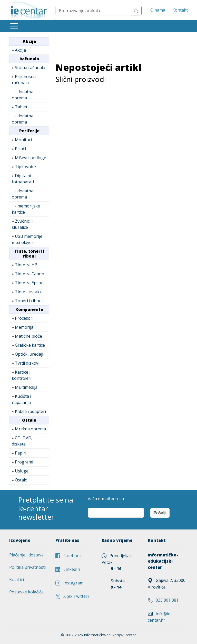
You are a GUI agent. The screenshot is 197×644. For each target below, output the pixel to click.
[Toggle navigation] (14, 26)
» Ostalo (20, 480)
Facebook (69, 556)
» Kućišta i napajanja (21, 399)
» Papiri (19, 453)
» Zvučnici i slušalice (22, 224)
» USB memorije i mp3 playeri (28, 239)
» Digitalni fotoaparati (23, 179)
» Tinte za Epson (28, 283)
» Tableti (20, 107)
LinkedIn (68, 569)
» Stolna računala (28, 68)
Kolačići (17, 580)
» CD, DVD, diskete (22, 441)
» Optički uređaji (27, 354)
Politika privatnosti (27, 567)
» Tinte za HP (24, 265)
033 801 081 (167, 600)
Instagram (69, 583)
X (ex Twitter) (72, 596)
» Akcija (19, 50)
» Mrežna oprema (29, 429)
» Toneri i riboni (27, 301)
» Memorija (23, 327)
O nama (158, 10)
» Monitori (22, 140)
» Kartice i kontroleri (22, 375)
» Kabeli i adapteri (29, 411)
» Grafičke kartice (28, 345)
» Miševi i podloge (29, 158)
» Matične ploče (27, 336)
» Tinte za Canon (28, 274)
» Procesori (23, 318)
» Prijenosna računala (24, 80)
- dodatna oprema (23, 95)
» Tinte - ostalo (26, 292)
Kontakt (180, 10)
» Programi (22, 462)
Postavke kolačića (26, 592)
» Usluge (20, 471)
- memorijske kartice (26, 209)
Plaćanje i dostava (26, 555)
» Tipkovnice (24, 167)
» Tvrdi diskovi (26, 363)
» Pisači (19, 149)
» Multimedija (25, 387)
